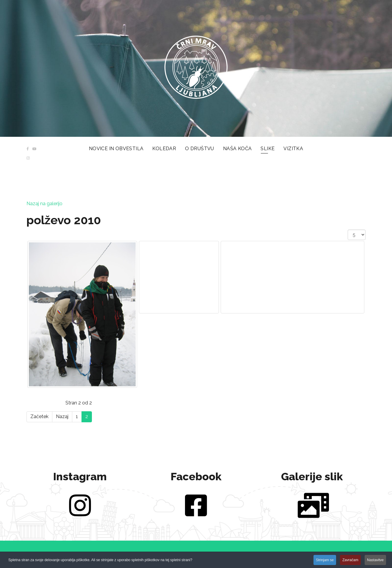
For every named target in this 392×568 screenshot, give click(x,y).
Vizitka (293, 149)
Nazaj (62, 416)
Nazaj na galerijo (44, 204)
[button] (29, 550)
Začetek (39, 416)
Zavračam (350, 560)
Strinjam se (325, 560)
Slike (268, 149)
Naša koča (237, 149)
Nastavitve (375, 560)
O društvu (200, 149)
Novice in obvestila (116, 149)
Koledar (164, 149)
